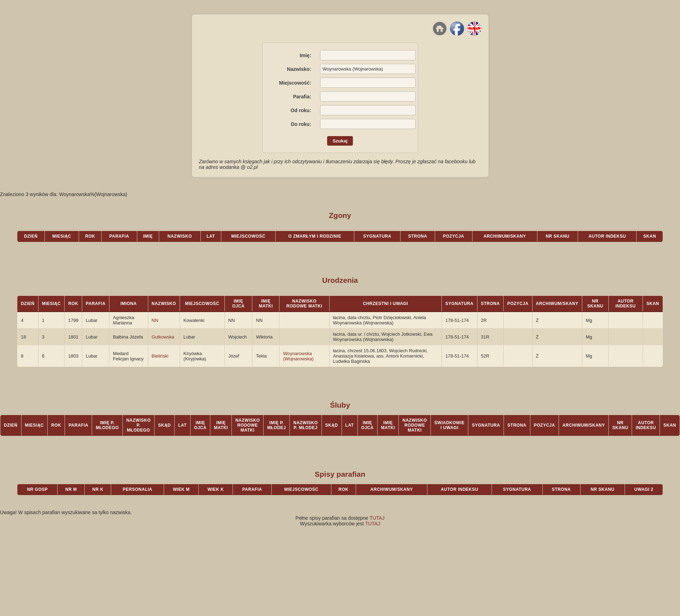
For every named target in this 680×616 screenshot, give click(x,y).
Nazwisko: (299, 69)
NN (155, 320)
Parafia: (302, 97)
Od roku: (301, 110)
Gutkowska (163, 337)
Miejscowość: (295, 83)
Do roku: (301, 124)
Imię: (305, 55)
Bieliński (160, 356)
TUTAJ (377, 518)
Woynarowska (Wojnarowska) (298, 356)
